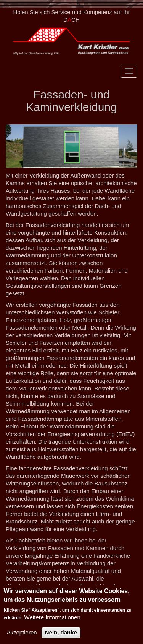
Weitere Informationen (52, 618)
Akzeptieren (22, 633)
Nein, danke (61, 633)
